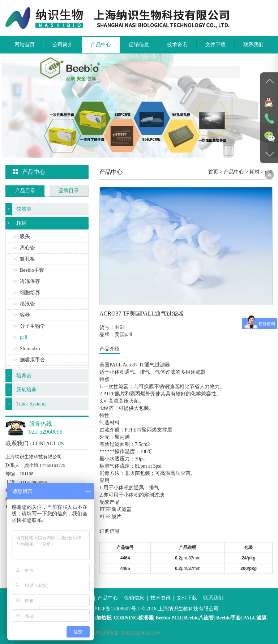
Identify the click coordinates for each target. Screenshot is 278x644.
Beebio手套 (32, 270)
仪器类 (24, 209)
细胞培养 (30, 293)
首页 (213, 172)
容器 (25, 315)
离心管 (27, 248)
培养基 (24, 376)
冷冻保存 (30, 281)
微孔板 (27, 259)
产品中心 (101, 45)
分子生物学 (33, 326)
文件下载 (215, 45)
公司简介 (63, 45)
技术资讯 (177, 45)
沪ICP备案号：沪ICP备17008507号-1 (100, 609)
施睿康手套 (33, 360)
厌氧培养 (26, 390)
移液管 (27, 304)
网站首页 (25, 45)
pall (24, 337)
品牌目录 (69, 191)
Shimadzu (30, 349)
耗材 (21, 223)
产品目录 (25, 191)
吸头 (25, 237)
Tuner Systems (31, 404)
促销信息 (139, 45)
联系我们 (253, 45)
